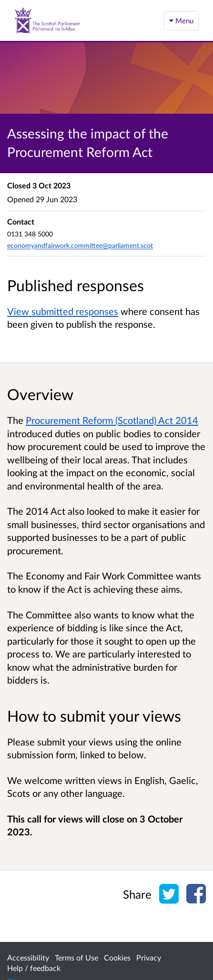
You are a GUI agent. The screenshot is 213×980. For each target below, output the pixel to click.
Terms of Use (76, 957)
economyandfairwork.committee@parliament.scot (80, 245)
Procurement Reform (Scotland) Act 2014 (112, 420)
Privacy (149, 957)
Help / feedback (34, 968)
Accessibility (28, 957)
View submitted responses (63, 311)
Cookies (117, 957)
